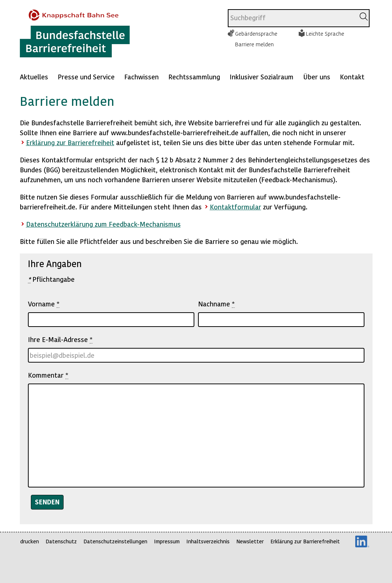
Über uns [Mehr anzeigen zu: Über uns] (317, 77)
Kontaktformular (235, 207)
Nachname (216, 304)
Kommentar (48, 375)
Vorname (44, 304)
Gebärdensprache (256, 33)
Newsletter (250, 541)
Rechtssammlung (194, 77)
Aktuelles (34, 77)
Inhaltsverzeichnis (208, 541)
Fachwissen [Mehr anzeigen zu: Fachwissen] (141, 77)
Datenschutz (61, 541)
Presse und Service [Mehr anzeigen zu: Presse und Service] (86, 77)
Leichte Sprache (325, 33)
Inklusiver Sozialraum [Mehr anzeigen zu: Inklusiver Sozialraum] (262, 77)
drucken (30, 541)
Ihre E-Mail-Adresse (60, 339)
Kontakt (352, 77)
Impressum (167, 541)
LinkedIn (362, 541)
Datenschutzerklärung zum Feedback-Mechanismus (103, 224)
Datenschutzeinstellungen (115, 541)
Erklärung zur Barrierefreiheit (70, 142)
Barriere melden (254, 44)
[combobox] (292, 18)
